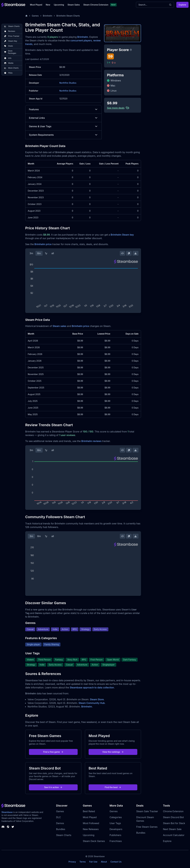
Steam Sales (74, 5)
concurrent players (81, 40)
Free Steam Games (147, 827)
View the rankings (113, 752)
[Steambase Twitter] (13, 827)
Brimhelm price (43, 244)
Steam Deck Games (94, 841)
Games (35, 16)
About (104, 862)
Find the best (113, 787)
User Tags (115, 823)
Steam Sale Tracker (147, 811)
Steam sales (59, 326)
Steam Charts (64, 835)
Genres (114, 811)
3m (31, 253)
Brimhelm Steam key (122, 235)
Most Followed (91, 823)
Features (63, 109)
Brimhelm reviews (91, 441)
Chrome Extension (173, 811)
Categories (116, 817)
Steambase (7, 812)
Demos (60, 823)
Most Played (36, 5)
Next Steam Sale (172, 829)
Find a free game (53, 752)
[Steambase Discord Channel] (3, 827)
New (48, 5)
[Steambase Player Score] (131, 50)
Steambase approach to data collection (92, 687)
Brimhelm (48, 16)
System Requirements (63, 135)
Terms (83, 862)
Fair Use (93, 862)
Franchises (116, 841)
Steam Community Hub (92, 703)
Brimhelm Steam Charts (68, 16)
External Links (63, 118)
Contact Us (116, 862)
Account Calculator (174, 835)
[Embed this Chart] (122, 253)
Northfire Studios (68, 83)
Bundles (61, 829)
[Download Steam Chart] (136, 253)
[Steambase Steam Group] (8, 827)
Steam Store (97, 699)
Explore (182, 5)
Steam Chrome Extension (96, 5)
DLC (58, 817)
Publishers (115, 835)
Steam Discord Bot (173, 817)
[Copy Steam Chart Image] (129, 253)
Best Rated (89, 811)
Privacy (72, 862)
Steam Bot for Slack (174, 823)
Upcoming (59, 5)
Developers (116, 829)
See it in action (53, 787)
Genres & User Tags (63, 126)
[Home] (26, 16)
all (53, 253)
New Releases (91, 829)
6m (39, 253)
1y (46, 253)
